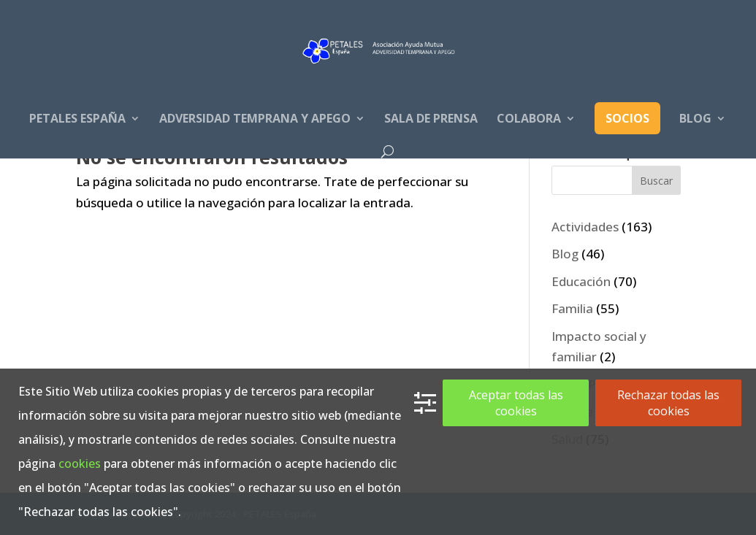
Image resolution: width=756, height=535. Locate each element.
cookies (80, 463)
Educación (581, 281)
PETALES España (77, 120)
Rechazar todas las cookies (668, 403)
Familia (572, 308)
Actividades (585, 227)
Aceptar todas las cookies (516, 403)
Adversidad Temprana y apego (255, 120)
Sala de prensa (431, 120)
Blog (695, 120)
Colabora (529, 120)
